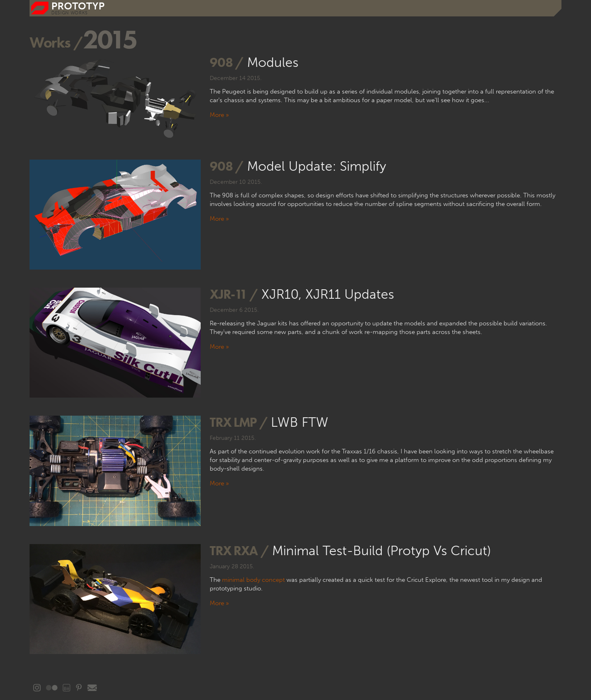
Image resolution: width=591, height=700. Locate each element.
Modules (273, 62)
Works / (56, 42)
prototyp (78, 6)
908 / (226, 62)
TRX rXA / (239, 550)
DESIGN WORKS (70, 13)
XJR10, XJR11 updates (328, 294)
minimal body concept (253, 580)
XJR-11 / (234, 294)
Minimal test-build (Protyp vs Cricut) (381, 551)
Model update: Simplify (317, 166)
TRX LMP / (238, 422)
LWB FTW (300, 422)
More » (219, 115)
